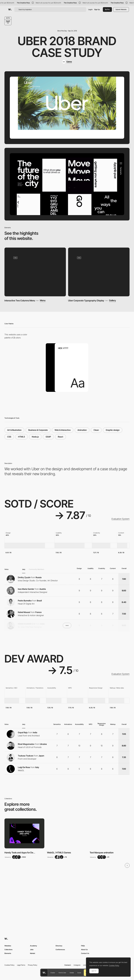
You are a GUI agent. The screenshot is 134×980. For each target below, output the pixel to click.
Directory (59, 946)
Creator (53, 973)
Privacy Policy (33, 965)
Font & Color (62, 973)
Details (72, 973)
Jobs (32, 949)
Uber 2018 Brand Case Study (67, 47)
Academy (33, 946)
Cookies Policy (9, 965)
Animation (82, 430)
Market (33, 953)
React (60, 437)
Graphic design (113, 430)
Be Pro (107, 9)
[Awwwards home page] (44, 973)
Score (79, 973)
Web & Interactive (63, 430)
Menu (43, 301)
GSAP (48, 437)
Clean (96, 430)
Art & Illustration (14, 430)
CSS (9, 437)
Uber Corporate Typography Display (86, 301)
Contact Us (85, 953)
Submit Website (121, 9)
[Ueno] (67, 62)
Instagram (77, 965)
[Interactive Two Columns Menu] (35, 272)
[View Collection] (24, 833)
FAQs (83, 946)
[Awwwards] (10, 9)
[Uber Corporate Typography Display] (99, 272)
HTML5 (21, 437)
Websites (8, 946)
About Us (84, 949)
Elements (8, 953)
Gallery (112, 301)
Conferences (60, 949)
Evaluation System (121, 519)
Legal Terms (21, 965)
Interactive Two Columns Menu (20, 301)
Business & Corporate (38, 430)
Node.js (35, 437)
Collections (8, 949)
